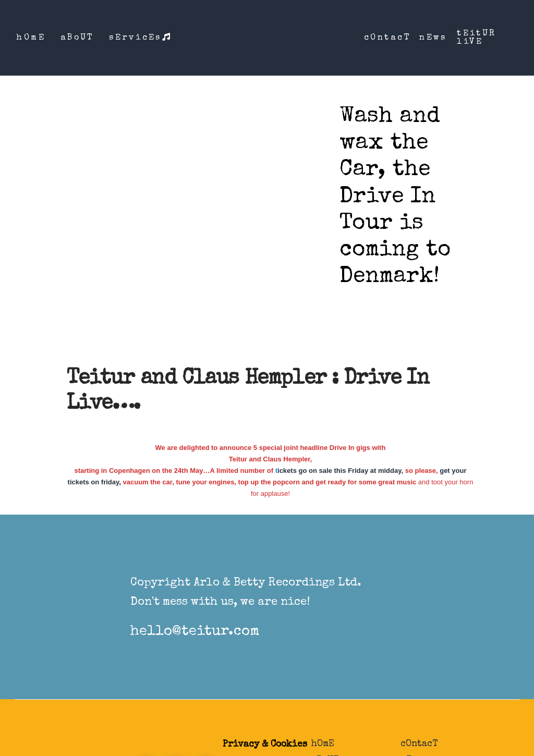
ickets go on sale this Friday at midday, (340, 471)
